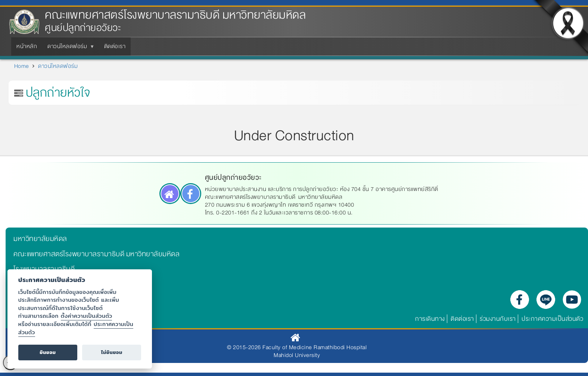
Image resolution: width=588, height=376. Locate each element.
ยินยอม (48, 352)
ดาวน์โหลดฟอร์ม (58, 66)
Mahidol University (297, 355)
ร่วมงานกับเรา (498, 319)
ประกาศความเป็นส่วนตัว (552, 319)
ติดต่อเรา (462, 319)
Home (22, 66)
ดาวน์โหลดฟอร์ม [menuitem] (69, 48)
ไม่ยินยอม (112, 352)
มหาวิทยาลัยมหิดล (40, 239)
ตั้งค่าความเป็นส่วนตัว (87, 316)
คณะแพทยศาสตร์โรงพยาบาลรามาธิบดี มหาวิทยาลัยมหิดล (175, 15)
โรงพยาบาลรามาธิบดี (44, 269)
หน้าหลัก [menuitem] (27, 46)
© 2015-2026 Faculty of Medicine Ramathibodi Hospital (297, 347)
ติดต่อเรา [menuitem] (115, 46)
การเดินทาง (430, 319)
